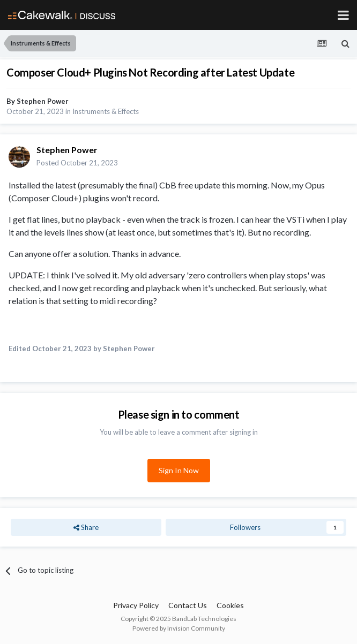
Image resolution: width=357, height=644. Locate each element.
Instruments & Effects (106, 111)
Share (86, 527)
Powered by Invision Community (179, 628)
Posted (77, 163)
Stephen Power (43, 101)
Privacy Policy (136, 605)
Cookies (230, 605)
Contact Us (188, 605)
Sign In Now (179, 470)
